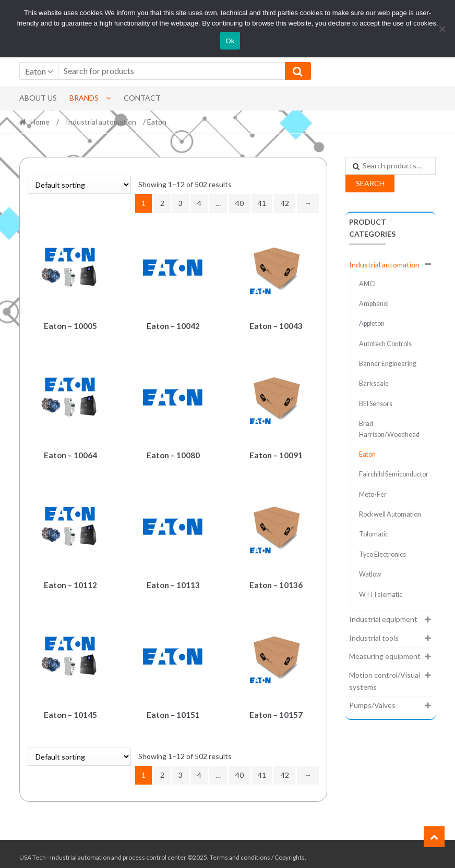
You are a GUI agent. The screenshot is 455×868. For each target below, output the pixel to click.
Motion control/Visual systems (385, 681)
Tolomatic (374, 534)
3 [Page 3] (181, 203)
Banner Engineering (388, 364)
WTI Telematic (381, 595)
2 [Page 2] (162, 203)
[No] (442, 29)
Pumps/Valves (372, 705)
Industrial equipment (383, 619)
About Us (38, 98)
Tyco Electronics (382, 554)
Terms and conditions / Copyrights (257, 851)
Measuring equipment (385, 656)
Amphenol (374, 304)
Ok (230, 41)
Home (40, 122)
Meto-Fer (373, 494)
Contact (142, 98)
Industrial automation (101, 122)
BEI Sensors (376, 404)
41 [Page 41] (262, 203)
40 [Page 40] (240, 203)
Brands (84, 98)
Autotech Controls (385, 344)
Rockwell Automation (390, 514)
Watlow (370, 574)
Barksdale (374, 383)
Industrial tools (374, 638)
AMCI (367, 284)
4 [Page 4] (199, 203)
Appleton (372, 323)
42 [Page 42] (285, 203)
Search (370, 183)
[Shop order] (79, 185)
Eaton (367, 454)
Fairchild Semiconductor (394, 474)
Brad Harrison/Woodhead (389, 429)
